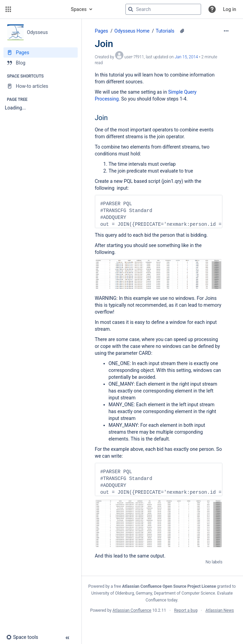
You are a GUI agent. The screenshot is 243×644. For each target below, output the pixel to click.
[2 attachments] (182, 31)
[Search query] (163, 9)
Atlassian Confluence (132, 610)
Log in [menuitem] (230, 9)
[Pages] (41, 52)
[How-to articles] (41, 86)
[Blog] (41, 63)
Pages (102, 31)
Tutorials (165, 31)
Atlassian (162, 625)
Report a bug (186, 610)
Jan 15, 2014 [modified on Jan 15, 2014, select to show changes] (186, 57)
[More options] (226, 31)
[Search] (131, 9)
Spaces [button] (79, 9)
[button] (8, 9)
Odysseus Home (132, 31)
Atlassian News (220, 610)
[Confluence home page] (38, 9)
